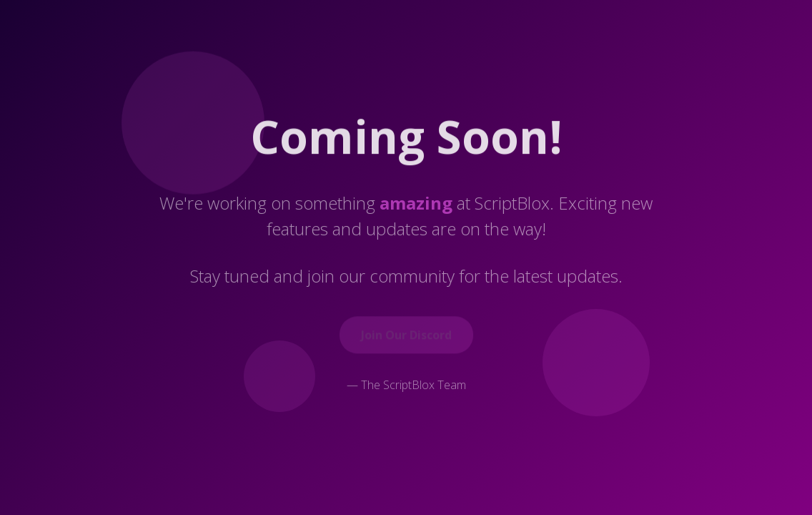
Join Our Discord (406, 336)
